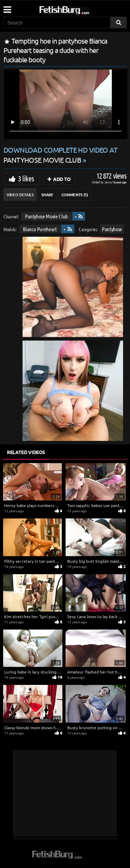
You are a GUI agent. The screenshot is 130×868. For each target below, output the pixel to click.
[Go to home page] (77, 9)
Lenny (109, 182)
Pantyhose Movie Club (46, 216)
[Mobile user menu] (7, 7)
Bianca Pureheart (40, 229)
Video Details (20, 195)
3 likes (26, 178)
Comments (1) (75, 195)
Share (47, 195)
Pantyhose (112, 229)
